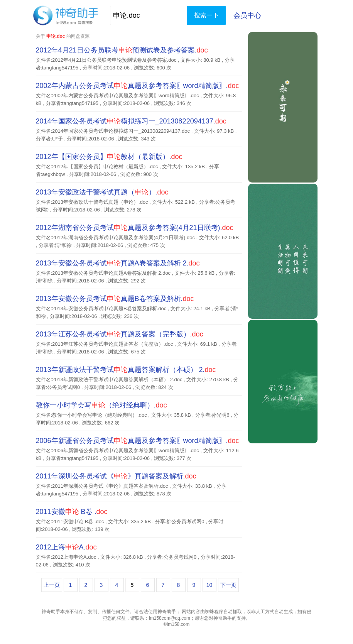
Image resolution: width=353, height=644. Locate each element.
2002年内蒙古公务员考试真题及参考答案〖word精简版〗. (138, 86)
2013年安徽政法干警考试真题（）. (102, 192)
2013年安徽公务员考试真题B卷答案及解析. (115, 299)
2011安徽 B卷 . (72, 512)
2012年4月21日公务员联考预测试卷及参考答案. (122, 50)
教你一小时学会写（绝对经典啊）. (101, 405)
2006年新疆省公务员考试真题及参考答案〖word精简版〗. (138, 441)
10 (209, 585)
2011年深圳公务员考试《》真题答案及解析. (116, 476)
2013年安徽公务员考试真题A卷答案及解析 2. (118, 263)
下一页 (228, 585)
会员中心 (247, 15)
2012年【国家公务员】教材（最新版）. (109, 157)
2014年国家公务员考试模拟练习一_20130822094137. (131, 121)
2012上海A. (66, 547)
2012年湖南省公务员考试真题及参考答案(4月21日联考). (135, 228)
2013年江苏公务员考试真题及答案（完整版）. (120, 334)
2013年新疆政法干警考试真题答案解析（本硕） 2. (126, 370)
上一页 (52, 585)
